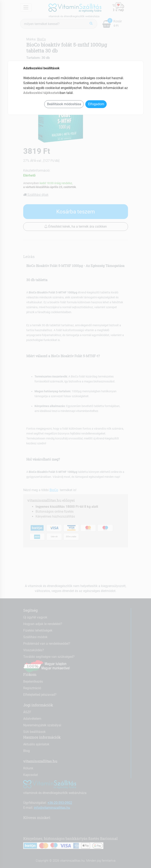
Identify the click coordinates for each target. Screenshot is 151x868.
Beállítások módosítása (64, 104)
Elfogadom (96, 104)
